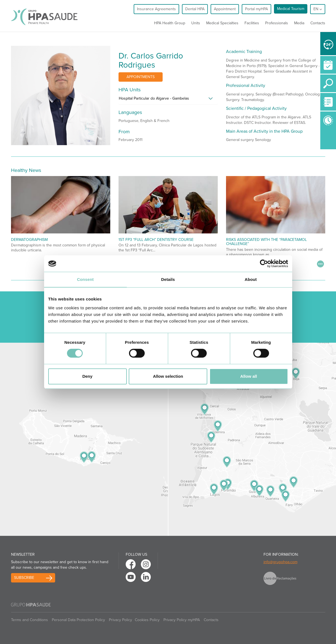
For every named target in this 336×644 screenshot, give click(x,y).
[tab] (168, 100)
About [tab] (251, 279)
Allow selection (168, 376)
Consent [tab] (85, 279)
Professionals (277, 23)
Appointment (225, 9)
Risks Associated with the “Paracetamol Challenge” (266, 242)
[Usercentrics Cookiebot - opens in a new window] (264, 264)
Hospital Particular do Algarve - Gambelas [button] (154, 98)
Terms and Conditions (29, 620)
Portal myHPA (256, 9)
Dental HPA (195, 9)
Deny (88, 376)
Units (196, 23)
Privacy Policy (120, 620)
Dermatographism (29, 240)
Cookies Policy (147, 620)
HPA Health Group (170, 23)
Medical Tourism (291, 9)
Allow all (249, 376)
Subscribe (24, 578)
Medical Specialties (222, 23)
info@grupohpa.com (280, 562)
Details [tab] (168, 279)
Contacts (318, 23)
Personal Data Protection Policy (78, 620)
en (318, 9)
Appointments (141, 77)
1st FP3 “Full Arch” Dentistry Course (156, 240)
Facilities (252, 23)
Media (299, 23)
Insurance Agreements (156, 9)
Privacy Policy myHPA (182, 620)
